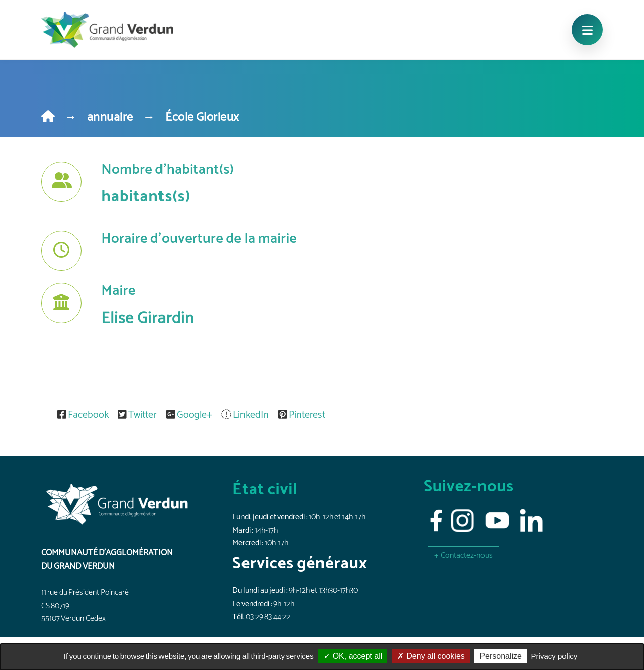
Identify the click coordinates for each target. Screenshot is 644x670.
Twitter (138, 415)
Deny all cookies (431, 656)
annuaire (110, 118)
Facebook (84, 415)
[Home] (48, 118)
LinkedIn (246, 415)
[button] (463, 555)
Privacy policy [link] (554, 656)
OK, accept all (353, 656)
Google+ (190, 415)
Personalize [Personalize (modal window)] (501, 656)
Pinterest (302, 415)
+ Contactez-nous (463, 555)
